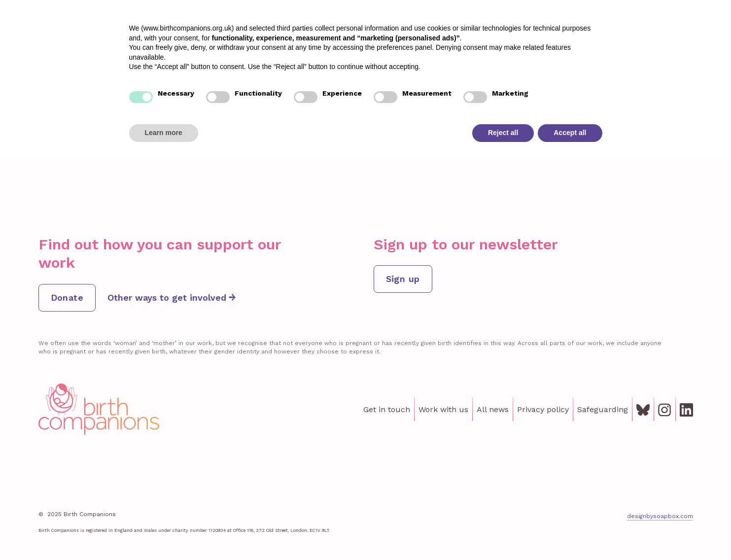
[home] (68, 34)
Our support (392, 33)
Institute (528, 33)
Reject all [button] (503, 533)
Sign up (403, 279)
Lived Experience (463, 33)
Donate (694, 34)
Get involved (585, 33)
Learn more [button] (164, 533)
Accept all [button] (570, 533)
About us (641, 33)
